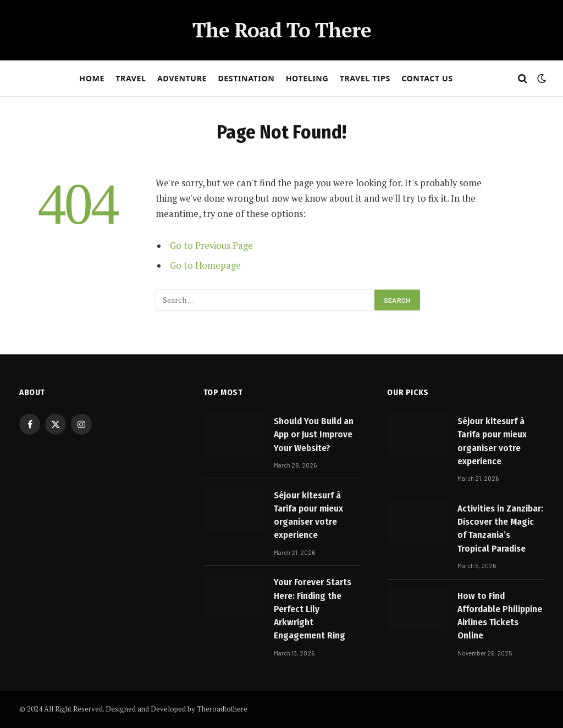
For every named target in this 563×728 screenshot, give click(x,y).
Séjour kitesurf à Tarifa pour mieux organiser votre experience (308, 515)
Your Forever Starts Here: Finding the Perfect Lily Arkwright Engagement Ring (313, 609)
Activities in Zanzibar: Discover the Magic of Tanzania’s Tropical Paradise (500, 529)
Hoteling (307, 78)
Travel (131, 78)
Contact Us (427, 78)
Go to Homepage (205, 265)
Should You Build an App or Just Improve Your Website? (314, 435)
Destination (246, 78)
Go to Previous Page (211, 246)
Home (92, 78)
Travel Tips (365, 78)
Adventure (182, 78)
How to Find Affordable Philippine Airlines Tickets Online (500, 616)
